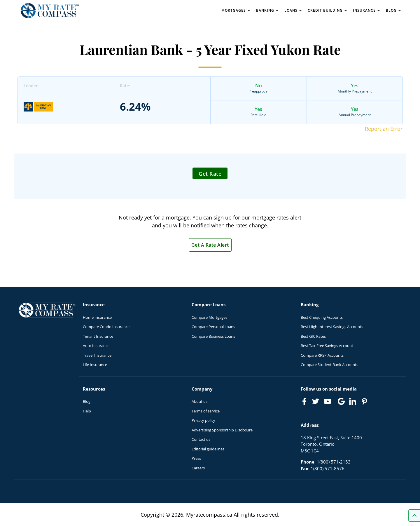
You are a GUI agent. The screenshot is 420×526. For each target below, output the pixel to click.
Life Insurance (95, 365)
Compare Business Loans (213, 336)
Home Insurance (97, 317)
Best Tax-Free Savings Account (327, 346)
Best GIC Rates (313, 336)
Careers (198, 468)
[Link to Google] (341, 401)
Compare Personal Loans (213, 327)
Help (87, 411)
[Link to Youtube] (329, 403)
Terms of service (206, 411)
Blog (87, 401)
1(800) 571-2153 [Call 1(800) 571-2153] (334, 462)
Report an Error (384, 129)
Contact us (201, 439)
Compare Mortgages (209, 317)
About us (199, 401)
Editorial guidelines (208, 449)
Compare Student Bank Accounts (329, 365)
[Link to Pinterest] (364, 401)
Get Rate (210, 174)
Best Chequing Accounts (322, 317)
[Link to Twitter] (316, 402)
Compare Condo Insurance (106, 327)
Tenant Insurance (98, 336)
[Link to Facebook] (304, 401)
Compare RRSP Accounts (322, 355)
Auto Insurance (96, 346)
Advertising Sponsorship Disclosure (222, 430)
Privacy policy (203, 420)
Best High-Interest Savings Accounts (332, 327)
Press (196, 458)
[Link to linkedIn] (353, 401)
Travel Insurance (97, 355)
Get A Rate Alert (210, 245)
